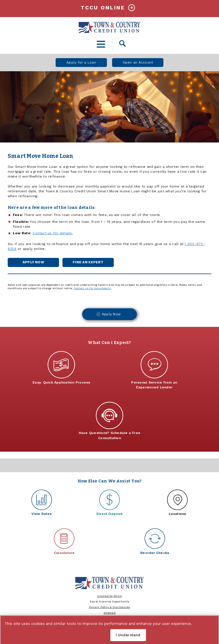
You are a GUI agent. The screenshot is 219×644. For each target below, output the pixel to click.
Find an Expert (91, 263)
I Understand (128, 637)
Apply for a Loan (81, 62)
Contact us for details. (53, 233)
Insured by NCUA (109, 596)
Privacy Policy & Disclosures (110, 607)
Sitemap (109, 613)
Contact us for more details (92, 288)
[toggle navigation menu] (101, 44)
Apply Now (34, 263)
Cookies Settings (87, 637)
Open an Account (138, 62)
